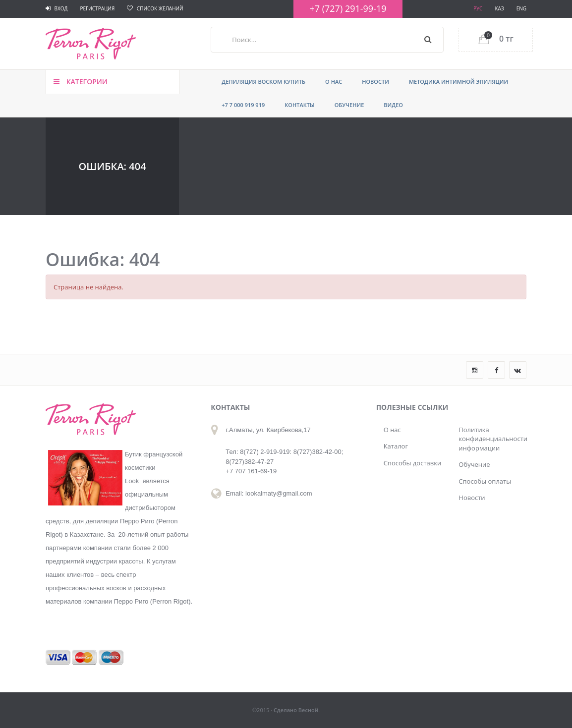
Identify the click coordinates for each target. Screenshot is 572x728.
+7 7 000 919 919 (243, 105)
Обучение (349, 105)
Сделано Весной (296, 710)
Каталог (396, 446)
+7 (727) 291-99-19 (348, 8)
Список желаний (155, 8)
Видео (393, 105)
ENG (521, 8)
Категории (81, 82)
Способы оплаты (485, 481)
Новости (375, 82)
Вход (57, 8)
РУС (478, 8)
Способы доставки (413, 463)
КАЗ (499, 8)
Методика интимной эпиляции (458, 82)
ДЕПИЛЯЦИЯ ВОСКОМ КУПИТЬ (263, 82)
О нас (334, 82)
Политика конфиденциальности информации (489, 439)
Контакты (299, 105)
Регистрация (97, 8)
